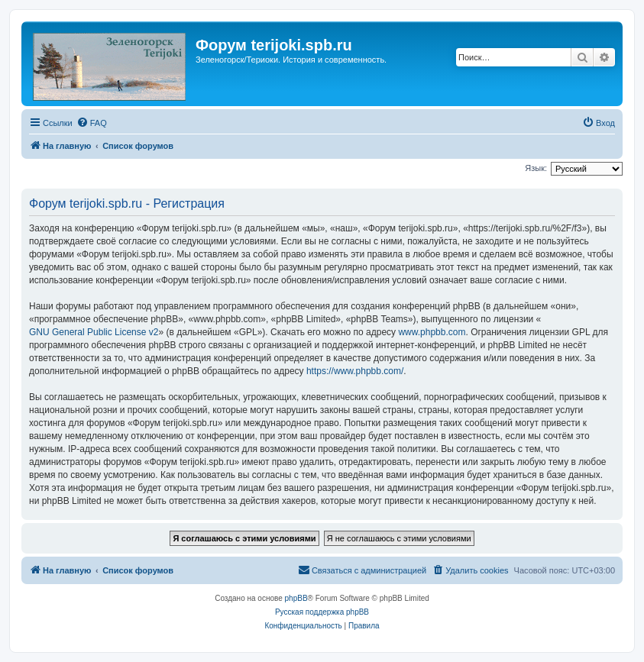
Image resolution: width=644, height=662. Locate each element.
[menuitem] (92, 123)
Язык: (536, 168)
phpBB (296, 598)
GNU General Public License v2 (94, 332)
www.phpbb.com (432, 332)
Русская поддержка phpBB (322, 612)
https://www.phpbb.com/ (355, 371)
